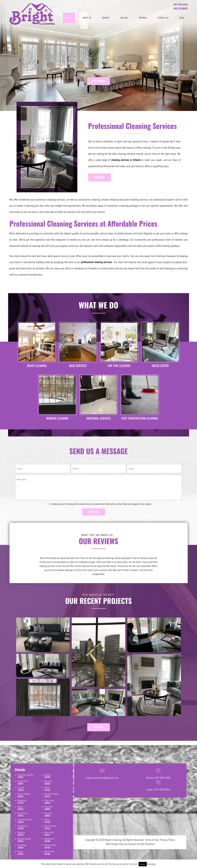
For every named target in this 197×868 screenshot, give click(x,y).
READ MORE (99, 177)
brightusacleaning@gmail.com (102, 778)
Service (106, 18)
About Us (87, 18)
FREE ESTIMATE (99, 81)
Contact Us (163, 18)
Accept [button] (143, 864)
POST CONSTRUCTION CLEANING (140, 418)
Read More (152, 864)
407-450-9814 (162, 789)
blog (182, 18)
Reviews (143, 18)
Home (69, 18)
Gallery (124, 18)
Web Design (112, 844)
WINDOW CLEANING (57, 418)
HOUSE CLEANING (37, 366)
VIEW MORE (98, 727)
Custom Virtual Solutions (141, 844)
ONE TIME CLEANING (119, 366)
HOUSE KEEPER (160, 366)
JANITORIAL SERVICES (98, 418)
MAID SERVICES (78, 366)
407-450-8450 (181, 4)
